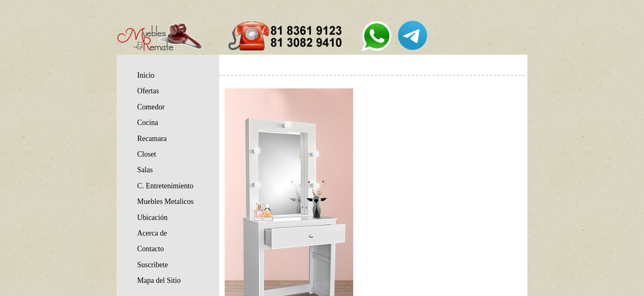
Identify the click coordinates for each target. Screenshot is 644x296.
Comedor (151, 107)
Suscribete (153, 265)
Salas (145, 170)
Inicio (146, 75)
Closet (147, 154)
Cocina (148, 123)
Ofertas (148, 91)
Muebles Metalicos (165, 201)
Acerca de (152, 233)
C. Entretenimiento (165, 186)
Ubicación (152, 217)
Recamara (152, 139)
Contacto (151, 249)
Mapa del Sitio (159, 280)
